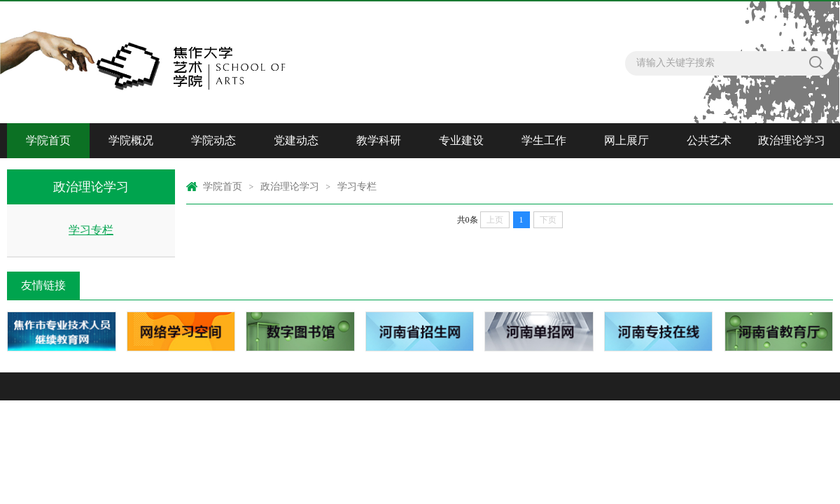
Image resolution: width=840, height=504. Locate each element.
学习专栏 (91, 230)
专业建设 (461, 140)
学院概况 (131, 140)
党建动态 (296, 140)
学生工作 (544, 140)
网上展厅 (626, 140)
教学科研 (379, 140)
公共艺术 (709, 140)
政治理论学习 (792, 140)
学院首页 (48, 140)
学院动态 (213, 140)
